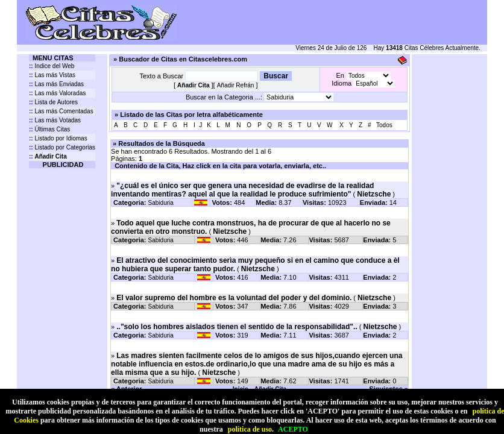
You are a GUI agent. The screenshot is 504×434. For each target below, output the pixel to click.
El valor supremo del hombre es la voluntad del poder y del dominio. (234, 298)
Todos (384, 125)
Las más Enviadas (56, 84)
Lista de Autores (53, 102)
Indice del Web (52, 66)
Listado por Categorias (62, 147)
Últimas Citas (49, 129)
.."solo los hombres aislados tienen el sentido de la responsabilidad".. (237, 327)
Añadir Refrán (236, 85)
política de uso (250, 429)
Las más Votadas (55, 120)
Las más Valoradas (57, 93)
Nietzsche (374, 194)
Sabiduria (161, 203)
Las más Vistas (52, 75)
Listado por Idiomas (58, 138)
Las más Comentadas (61, 111)
